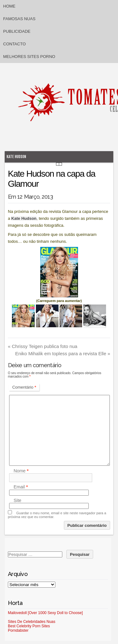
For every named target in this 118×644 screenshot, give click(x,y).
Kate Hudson (16, 157)
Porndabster (18, 630)
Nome (21, 471)
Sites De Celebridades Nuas (32, 622)
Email (21, 487)
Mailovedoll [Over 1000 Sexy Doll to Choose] (45, 613)
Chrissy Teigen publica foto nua (43, 346)
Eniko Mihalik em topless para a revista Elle (63, 353)
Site (17, 500)
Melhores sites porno (29, 57)
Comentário (24, 387)
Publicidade (17, 31)
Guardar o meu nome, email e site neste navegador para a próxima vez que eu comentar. (57, 515)
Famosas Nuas (19, 19)
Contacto (14, 44)
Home (9, 6)
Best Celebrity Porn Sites (29, 626)
